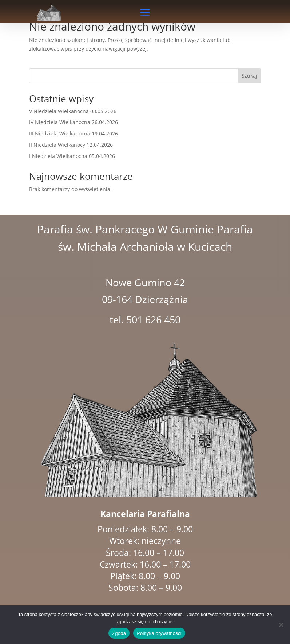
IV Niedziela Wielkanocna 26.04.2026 (74, 122)
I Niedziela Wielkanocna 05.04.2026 (72, 156)
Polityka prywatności (159, 633)
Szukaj (249, 76)
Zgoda (119, 633)
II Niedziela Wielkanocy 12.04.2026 (71, 145)
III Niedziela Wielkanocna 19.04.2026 (74, 133)
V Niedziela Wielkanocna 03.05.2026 (73, 111)
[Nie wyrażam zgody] (281, 625)
